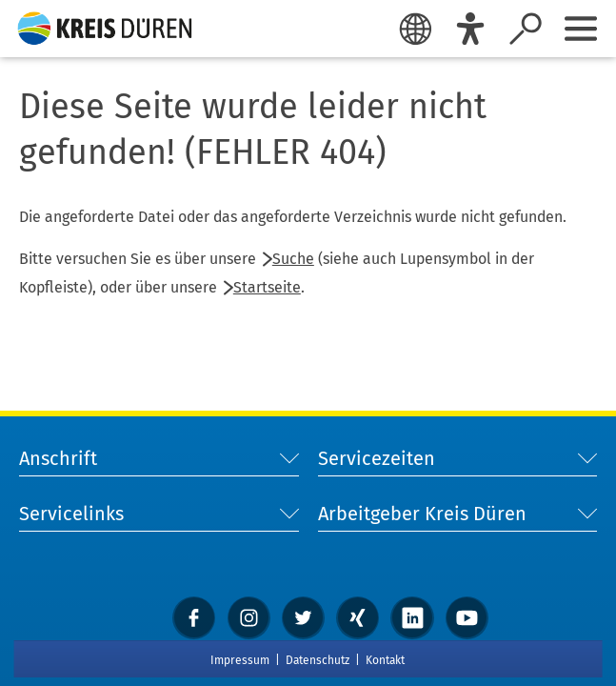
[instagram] (249, 618)
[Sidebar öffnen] (581, 29)
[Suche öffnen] (526, 29)
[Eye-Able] (470, 29)
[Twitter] (303, 618)
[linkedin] (412, 618)
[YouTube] (467, 618)
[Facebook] (194, 618)
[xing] (358, 618)
